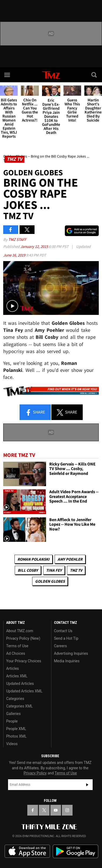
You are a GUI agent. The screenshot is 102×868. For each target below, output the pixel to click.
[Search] (95, 75)
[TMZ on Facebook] (33, 810)
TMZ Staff (17, 239)
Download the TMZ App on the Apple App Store (27, 851)
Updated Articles (20, 684)
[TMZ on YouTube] (56, 810)
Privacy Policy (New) (23, 638)
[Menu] (7, 75)
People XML (16, 729)
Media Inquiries (67, 661)
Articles (13, 668)
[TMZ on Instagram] (67, 810)
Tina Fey (54, 570)
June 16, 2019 (15, 255)
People (12, 721)
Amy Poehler (70, 559)
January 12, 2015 (35, 246)
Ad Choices (16, 653)
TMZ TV (76, 570)
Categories (15, 699)
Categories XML (19, 706)
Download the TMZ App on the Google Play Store (75, 851)
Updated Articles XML (24, 691)
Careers (61, 646)
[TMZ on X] (44, 810)
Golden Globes (50, 581)
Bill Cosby (28, 570)
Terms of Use (17, 646)
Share (35, 412)
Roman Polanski (33, 559)
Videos (12, 744)
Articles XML (17, 676)
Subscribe (87, 785)
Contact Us (63, 631)
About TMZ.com (20, 631)
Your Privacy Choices (24, 661)
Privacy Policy (35, 773)
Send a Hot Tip (66, 638)
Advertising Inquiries (71, 653)
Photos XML (16, 736)
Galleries (13, 714)
